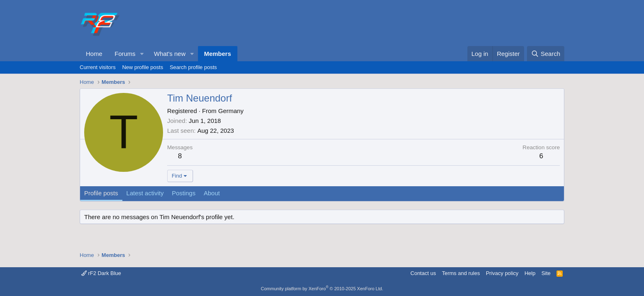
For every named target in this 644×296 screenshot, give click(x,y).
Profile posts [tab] (101, 193)
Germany (231, 111)
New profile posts (143, 67)
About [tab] (212, 193)
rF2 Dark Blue (101, 273)
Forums (125, 54)
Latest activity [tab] (145, 193)
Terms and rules (461, 273)
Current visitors (98, 67)
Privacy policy (502, 273)
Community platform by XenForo (322, 289)
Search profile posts (193, 67)
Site (546, 273)
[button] (142, 54)
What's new (170, 54)
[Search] (546, 54)
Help (530, 273)
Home (94, 54)
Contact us (423, 273)
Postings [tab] (184, 193)
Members (218, 54)
